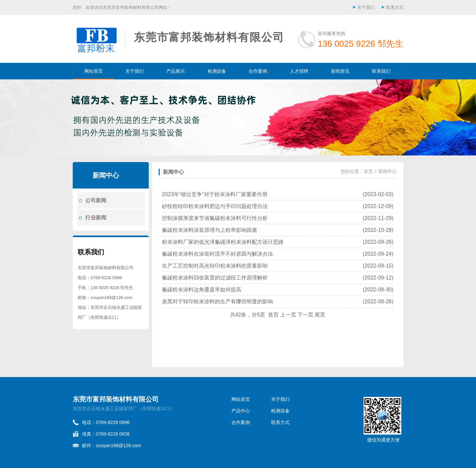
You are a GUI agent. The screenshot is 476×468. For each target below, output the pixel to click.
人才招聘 (299, 71)
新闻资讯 (340, 71)
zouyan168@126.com (112, 298)
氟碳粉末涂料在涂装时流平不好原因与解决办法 (218, 254)
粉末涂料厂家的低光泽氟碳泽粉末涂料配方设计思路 (223, 242)
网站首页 (94, 71)
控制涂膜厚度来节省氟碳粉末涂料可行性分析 (215, 218)
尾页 (320, 315)
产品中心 (241, 411)
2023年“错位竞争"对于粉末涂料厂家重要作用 (215, 194)
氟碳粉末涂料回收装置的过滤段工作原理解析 (215, 278)
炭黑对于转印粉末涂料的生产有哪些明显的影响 (218, 301)
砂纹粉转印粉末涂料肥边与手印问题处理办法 (215, 206)
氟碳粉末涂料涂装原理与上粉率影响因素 (210, 230)
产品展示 (176, 71)
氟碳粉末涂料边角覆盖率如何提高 (202, 290)
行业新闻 (96, 217)
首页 (368, 171)
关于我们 (366, 7)
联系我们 (381, 71)
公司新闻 (96, 200)
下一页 (305, 315)
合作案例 (258, 71)
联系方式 (395, 7)
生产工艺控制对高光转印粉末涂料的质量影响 (215, 266)
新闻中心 (174, 172)
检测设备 (217, 71)
